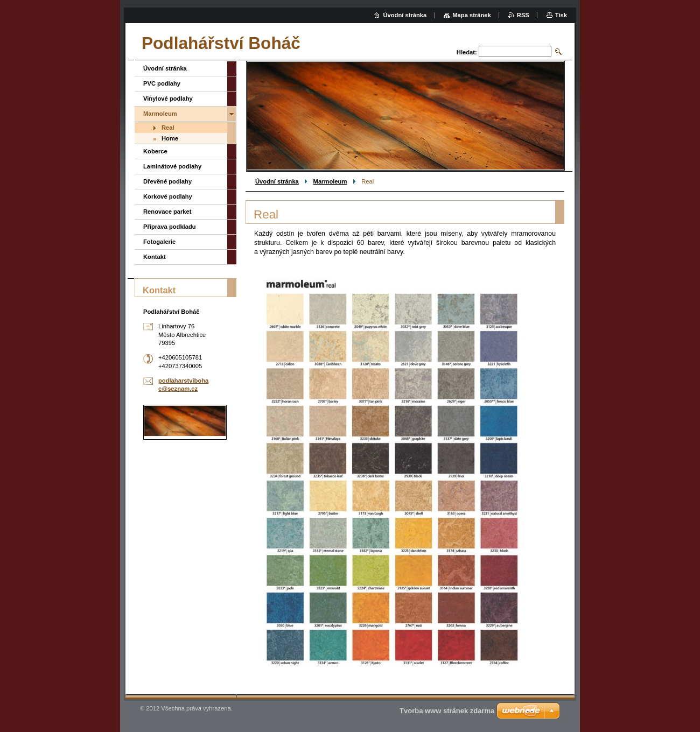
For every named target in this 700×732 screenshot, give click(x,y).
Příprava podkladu (170, 227)
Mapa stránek (472, 15)
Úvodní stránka (277, 181)
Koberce (155, 151)
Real (168, 128)
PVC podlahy (162, 83)
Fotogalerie (159, 242)
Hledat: (467, 52)
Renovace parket (167, 212)
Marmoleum (330, 181)
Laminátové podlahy (172, 166)
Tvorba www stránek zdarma (447, 711)
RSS (523, 15)
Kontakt (155, 257)
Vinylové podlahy (168, 98)
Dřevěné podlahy (167, 181)
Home (170, 138)
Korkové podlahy (168, 196)
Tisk (561, 15)
